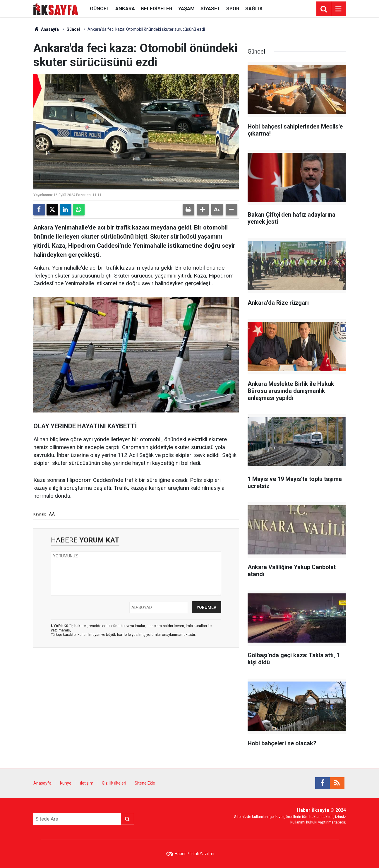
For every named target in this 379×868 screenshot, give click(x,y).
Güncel (100, 8)
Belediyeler (157, 8)
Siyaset (210, 8)
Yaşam (186, 8)
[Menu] (339, 9)
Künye (66, 783)
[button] (203, 210)
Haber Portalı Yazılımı (194, 854)
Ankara (125, 8)
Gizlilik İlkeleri (114, 783)
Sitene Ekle (145, 783)
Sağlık (254, 8)
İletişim (87, 783)
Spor (233, 8)
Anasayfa (46, 29)
